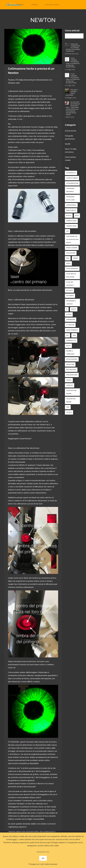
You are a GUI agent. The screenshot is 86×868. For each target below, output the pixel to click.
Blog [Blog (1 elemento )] (77, 216)
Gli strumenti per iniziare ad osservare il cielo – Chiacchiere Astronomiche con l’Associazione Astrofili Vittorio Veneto (73, 108)
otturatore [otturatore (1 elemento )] (70, 325)
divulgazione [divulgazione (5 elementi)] (71, 253)
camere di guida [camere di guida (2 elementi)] (71, 226)
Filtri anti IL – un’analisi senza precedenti (72, 92)
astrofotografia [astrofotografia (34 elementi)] (72, 178)
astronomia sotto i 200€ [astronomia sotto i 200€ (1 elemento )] (70, 198)
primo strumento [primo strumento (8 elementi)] (72, 330)
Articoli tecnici (42, 80)
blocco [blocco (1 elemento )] (69, 216)
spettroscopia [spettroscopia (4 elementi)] (71, 370)
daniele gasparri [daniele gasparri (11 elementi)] (72, 248)
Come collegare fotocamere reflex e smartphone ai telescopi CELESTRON (73, 63)
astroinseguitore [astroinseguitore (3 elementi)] (72, 183)
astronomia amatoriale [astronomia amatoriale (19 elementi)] (70, 190)
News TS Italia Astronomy (52, 5)
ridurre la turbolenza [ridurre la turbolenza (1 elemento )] (70, 352)
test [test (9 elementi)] (68, 407)
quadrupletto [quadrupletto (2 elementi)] (71, 340)
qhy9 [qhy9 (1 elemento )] (74, 335)
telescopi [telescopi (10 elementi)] (70, 385)
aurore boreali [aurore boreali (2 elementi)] (71, 205)
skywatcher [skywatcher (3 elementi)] (70, 364)
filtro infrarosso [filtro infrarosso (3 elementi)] (72, 269)
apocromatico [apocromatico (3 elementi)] (71, 173)
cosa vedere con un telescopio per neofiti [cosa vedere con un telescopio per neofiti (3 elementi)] (72, 239)
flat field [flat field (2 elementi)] (69, 290)
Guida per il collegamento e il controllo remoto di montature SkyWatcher (73, 48)
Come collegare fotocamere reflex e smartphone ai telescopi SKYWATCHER (73, 78)
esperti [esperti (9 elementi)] (76, 258)
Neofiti (68, 144)
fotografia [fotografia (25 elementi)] (70, 296)
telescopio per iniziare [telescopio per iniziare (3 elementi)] (71, 392)
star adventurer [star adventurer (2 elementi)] (72, 375)
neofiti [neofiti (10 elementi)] (74, 309)
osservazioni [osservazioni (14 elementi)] (71, 320)
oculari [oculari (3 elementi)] (69, 314)
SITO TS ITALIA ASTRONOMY (16, 5)
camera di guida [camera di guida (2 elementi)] (71, 221)
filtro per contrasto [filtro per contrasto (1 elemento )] (70, 284)
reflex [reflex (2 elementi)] (68, 346)
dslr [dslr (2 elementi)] (68, 258)
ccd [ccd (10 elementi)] (67, 231)
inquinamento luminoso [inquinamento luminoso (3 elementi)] (71, 302)
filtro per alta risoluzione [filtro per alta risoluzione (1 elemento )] (71, 275)
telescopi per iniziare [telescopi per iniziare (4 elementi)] (71, 400)
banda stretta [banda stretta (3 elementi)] (71, 210)
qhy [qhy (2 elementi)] (67, 335)
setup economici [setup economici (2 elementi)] (72, 359)
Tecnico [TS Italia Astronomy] (21, 80)
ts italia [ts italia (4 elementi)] (69, 412)
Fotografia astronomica (14, 14)
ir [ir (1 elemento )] (67, 309)
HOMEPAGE (34, 5)
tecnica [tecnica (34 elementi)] (69, 380)
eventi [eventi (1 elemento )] (68, 263)
